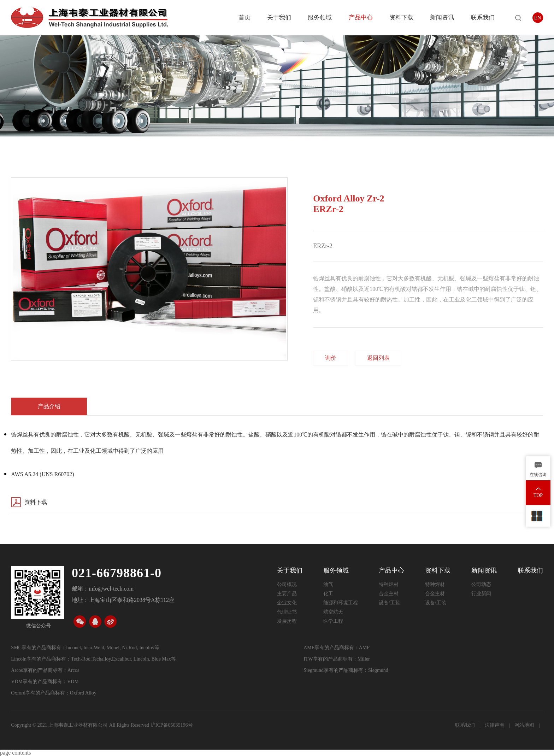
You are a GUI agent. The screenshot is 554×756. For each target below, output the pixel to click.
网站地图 (525, 725)
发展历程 (287, 621)
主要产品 (287, 594)
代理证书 (287, 612)
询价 (331, 358)
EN (538, 18)
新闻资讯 (442, 17)
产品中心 (361, 17)
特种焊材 (389, 584)
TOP (538, 495)
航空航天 (333, 612)
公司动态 (481, 584)
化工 (328, 594)
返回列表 (378, 358)
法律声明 (495, 725)
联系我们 (483, 17)
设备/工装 (389, 603)
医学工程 (333, 621)
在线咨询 (538, 475)
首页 (244, 17)
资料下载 (401, 17)
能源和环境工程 (341, 603)
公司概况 (287, 584)
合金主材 (389, 594)
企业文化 (287, 603)
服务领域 (320, 17)
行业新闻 (481, 594)
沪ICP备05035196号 (172, 725)
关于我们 (279, 17)
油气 (328, 584)
